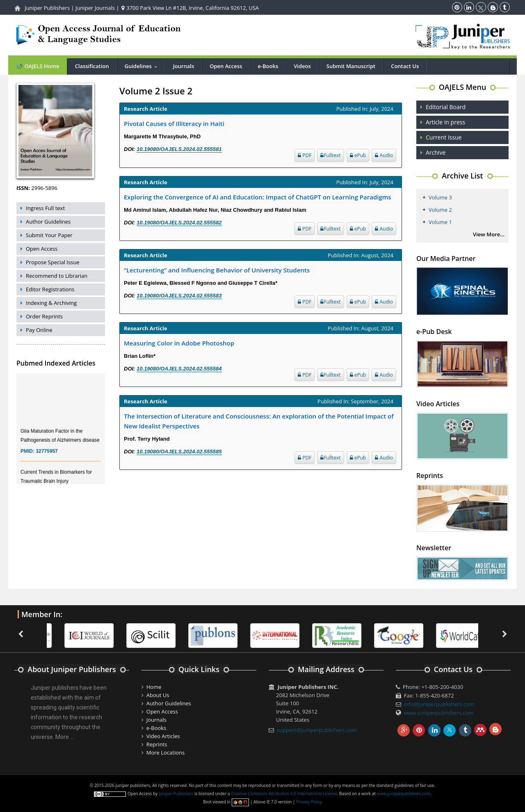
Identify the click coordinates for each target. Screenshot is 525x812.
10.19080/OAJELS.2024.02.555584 (179, 369)
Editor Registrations (50, 289)
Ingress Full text (45, 208)
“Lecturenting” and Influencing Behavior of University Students (217, 270)
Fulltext (330, 155)
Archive (436, 152)
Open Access (226, 66)
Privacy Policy (309, 802)
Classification (92, 66)
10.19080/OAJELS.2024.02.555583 (179, 296)
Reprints (157, 744)
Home (154, 687)
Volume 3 (440, 197)
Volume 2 (440, 210)
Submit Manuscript (351, 66)
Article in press (445, 122)
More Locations (165, 753)
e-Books (268, 66)
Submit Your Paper (49, 235)
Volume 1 (440, 222)
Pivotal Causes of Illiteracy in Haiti (174, 124)
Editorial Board (446, 107)
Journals (184, 66)
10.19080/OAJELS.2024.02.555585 (179, 452)
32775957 (47, 457)
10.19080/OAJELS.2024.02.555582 (179, 223)
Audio (384, 155)
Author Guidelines (48, 222)
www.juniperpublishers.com (439, 713)
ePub (358, 155)
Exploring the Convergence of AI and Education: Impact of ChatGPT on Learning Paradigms (257, 197)
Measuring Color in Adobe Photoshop (179, 343)
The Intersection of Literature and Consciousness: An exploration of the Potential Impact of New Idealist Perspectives (259, 421)
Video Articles (163, 736)
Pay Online (39, 330)
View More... (489, 234)
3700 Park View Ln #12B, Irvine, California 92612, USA (190, 8)
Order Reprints (44, 316)
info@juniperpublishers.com (439, 704)
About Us (158, 695)
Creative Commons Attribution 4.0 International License (284, 794)
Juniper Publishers (47, 8)
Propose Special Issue (53, 262)
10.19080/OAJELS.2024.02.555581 (179, 149)
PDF (305, 155)
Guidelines (143, 66)
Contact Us (405, 66)
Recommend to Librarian (57, 276)
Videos (302, 66)
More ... (65, 737)
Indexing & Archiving (51, 303)
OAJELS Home (38, 66)
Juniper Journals (95, 8)
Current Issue (444, 137)
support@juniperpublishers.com (317, 730)
